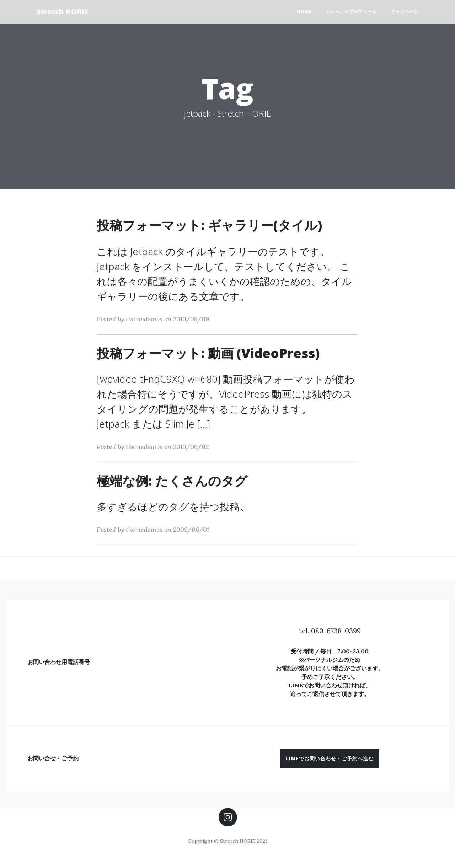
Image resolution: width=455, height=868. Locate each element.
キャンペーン (405, 12)
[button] (330, 758)
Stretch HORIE (62, 12)
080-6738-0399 (336, 631)
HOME (304, 12)
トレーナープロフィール (351, 12)
